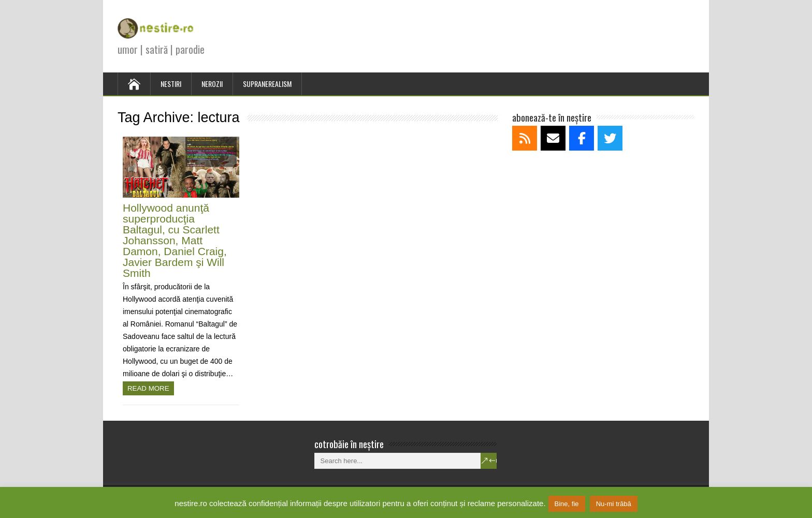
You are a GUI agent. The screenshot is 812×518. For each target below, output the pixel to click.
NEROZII (212, 84)
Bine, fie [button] (567, 504)
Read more (148, 388)
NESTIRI (171, 84)
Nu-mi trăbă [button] (614, 504)
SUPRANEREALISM (267, 84)
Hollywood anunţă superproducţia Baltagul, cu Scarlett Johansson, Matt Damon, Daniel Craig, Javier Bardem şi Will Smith (175, 240)
